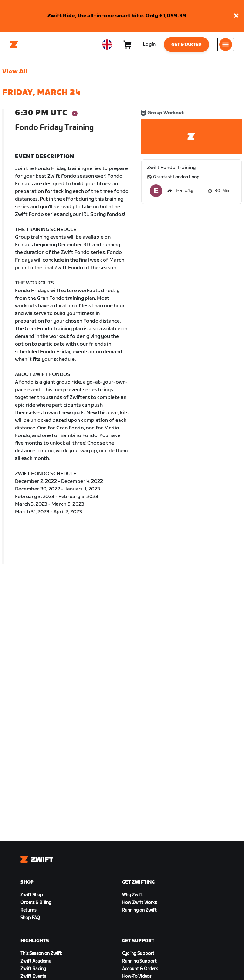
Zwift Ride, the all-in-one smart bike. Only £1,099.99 (117, 16)
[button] (236, 16)
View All (15, 72)
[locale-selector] (107, 45)
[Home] (14, 45)
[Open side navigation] (226, 45)
